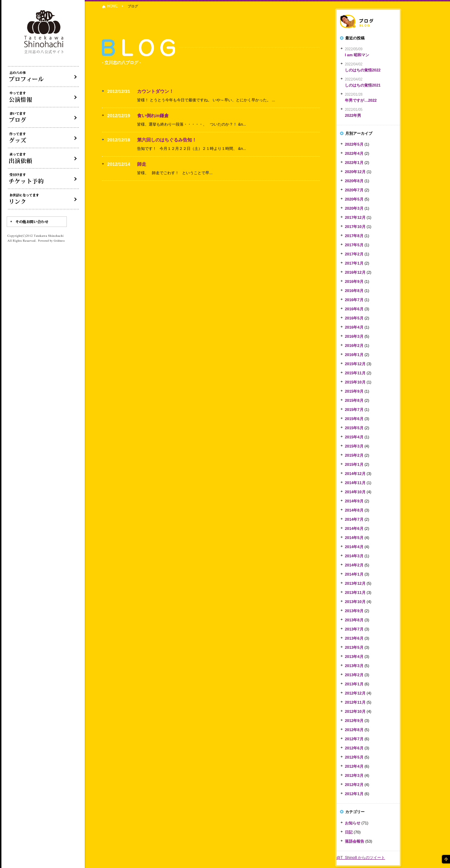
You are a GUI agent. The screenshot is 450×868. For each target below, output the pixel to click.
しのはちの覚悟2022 (363, 70)
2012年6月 (354, 748)
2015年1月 (354, 464)
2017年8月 (354, 236)
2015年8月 (354, 400)
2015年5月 (354, 428)
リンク (44, 199)
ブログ (44, 118)
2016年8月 (354, 291)
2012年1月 (354, 794)
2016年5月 (354, 318)
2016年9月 (354, 281)
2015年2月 (354, 455)
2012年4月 (354, 766)
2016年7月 (354, 300)
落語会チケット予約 (44, 179)
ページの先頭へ (445, 859)
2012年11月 (355, 702)
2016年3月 (354, 336)
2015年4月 (354, 437)
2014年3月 (354, 556)
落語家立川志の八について (44, 77)
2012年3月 (354, 775)
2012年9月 (354, 721)
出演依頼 (44, 158)
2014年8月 (354, 510)
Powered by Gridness (51, 241)
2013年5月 (354, 647)
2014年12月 (355, 474)
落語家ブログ (368, 21)
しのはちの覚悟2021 (363, 85)
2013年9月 (354, 611)
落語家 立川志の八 (44, 32)
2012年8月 (354, 730)
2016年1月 (354, 355)
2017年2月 (354, 254)
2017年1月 (354, 263)
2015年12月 (355, 364)
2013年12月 (355, 583)
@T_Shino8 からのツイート (361, 857)
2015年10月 (355, 382)
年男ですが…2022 (361, 100)
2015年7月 (354, 410)
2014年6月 (354, 528)
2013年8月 (354, 620)
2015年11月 (355, 373)
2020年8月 (354, 181)
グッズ (44, 138)
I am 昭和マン (357, 55)
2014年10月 (355, 492)
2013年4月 (354, 657)
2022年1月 (354, 163)
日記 (349, 832)
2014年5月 (354, 538)
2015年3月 (354, 446)
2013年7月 (354, 629)
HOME (112, 6)
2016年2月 (354, 346)
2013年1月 (354, 684)
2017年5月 (354, 245)
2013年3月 (354, 666)
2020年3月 (354, 208)
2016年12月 (355, 272)
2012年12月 (355, 693)
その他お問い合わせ (37, 222)
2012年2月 (354, 785)
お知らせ (353, 823)
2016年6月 (354, 309)
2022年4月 (354, 153)
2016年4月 (354, 327)
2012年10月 (355, 711)
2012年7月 (354, 739)
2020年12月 (355, 172)
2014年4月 (354, 547)
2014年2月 (354, 565)
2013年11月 (355, 593)
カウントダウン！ (155, 91)
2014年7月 (354, 519)
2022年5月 (354, 144)
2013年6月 (354, 638)
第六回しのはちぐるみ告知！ (167, 140)
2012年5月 (354, 757)
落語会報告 (355, 841)
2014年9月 (354, 501)
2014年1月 (354, 574)
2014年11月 (355, 483)
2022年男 (353, 115)
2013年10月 (355, 602)
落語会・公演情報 (44, 97)
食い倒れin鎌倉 (153, 116)
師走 (142, 164)
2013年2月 (354, 675)
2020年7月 (354, 190)
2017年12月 (355, 217)
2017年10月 (355, 227)
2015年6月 (354, 419)
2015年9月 (354, 391)
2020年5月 (354, 199)
